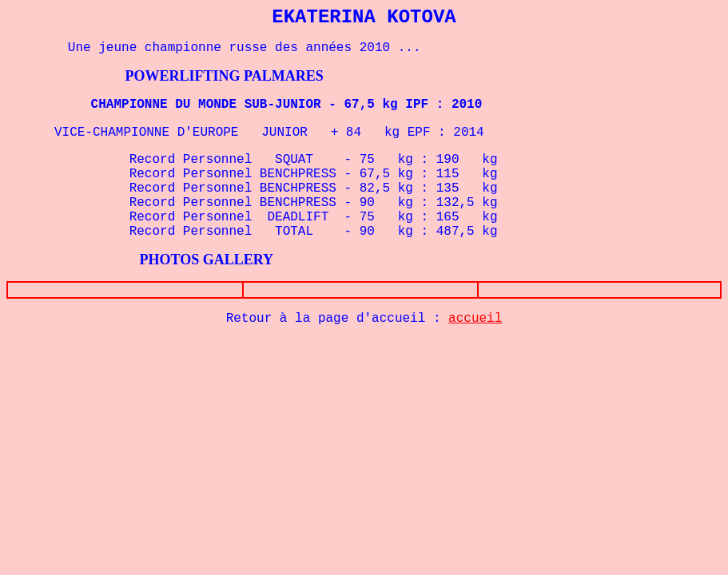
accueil (475, 319)
